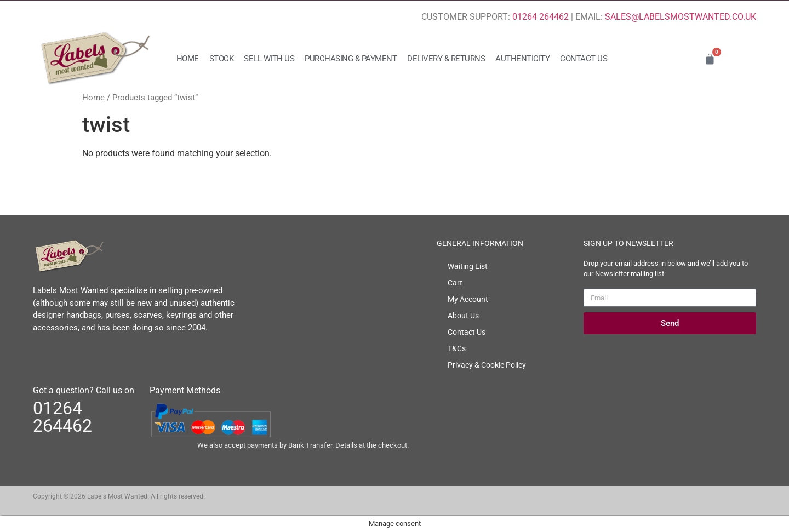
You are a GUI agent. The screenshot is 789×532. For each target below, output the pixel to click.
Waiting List (468, 266)
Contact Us (584, 59)
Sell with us (269, 59)
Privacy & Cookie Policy (487, 365)
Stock (222, 59)
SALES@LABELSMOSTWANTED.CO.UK (681, 17)
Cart (455, 283)
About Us (463, 316)
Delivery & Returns (446, 59)
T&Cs (457, 348)
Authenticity (522, 59)
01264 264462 (541, 17)
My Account (468, 299)
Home (188, 59)
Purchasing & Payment (351, 59)
